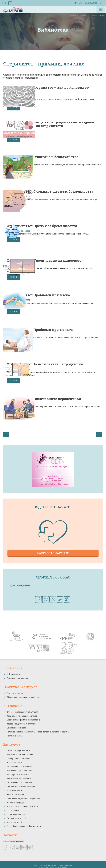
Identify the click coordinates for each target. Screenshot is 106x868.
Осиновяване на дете (16, 724)
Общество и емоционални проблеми (23, 693)
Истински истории (15, 689)
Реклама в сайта (14, 732)
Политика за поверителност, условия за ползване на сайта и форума (38, 728)
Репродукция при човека (18, 771)
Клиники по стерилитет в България (22, 708)
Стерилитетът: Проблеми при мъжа (69, 294)
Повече (49, 108)
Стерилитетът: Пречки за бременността (65, 226)
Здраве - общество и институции (21, 720)
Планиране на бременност (19, 755)
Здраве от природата (16, 799)
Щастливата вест (14, 759)
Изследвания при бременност (20, 763)
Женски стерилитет (15, 791)
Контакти (91, 3)
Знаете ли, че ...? (14, 818)
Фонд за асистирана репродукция (22, 712)
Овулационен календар (17, 674)
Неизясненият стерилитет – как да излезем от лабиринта (71, 89)
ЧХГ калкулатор (14, 670)
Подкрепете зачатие (53, 503)
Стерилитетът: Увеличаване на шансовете (70, 260)
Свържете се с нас (53, 574)
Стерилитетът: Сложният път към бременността (69, 192)
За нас (78, 3)
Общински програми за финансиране (23, 716)
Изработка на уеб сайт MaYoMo (53, 864)
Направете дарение (53, 549)
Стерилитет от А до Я (16, 814)
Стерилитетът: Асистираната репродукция (68, 363)
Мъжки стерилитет (15, 787)
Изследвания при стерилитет (20, 779)
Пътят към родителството (18, 747)
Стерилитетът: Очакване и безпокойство (66, 158)
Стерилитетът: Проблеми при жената (69, 329)
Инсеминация (13, 807)
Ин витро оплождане (16, 811)
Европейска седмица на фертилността (24, 822)
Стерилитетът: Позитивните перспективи (68, 397)
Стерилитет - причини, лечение (21, 783)
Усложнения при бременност (20, 767)
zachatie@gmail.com (4, 4)
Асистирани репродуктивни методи (22, 803)
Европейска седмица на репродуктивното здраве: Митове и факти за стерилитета (72, 125)
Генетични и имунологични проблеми (23, 795)
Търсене (102, 4)
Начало (73, 15)
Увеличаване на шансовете (19, 775)
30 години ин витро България (20, 751)
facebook (10, 4)
